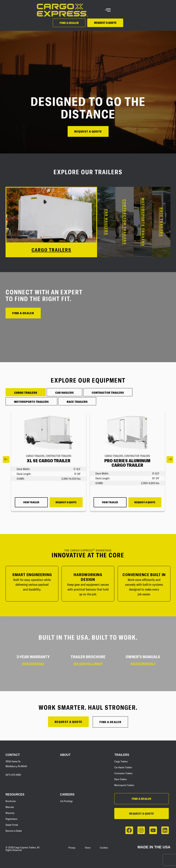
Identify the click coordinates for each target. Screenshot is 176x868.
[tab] (26, 392)
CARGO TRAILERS (51, 250)
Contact (13, 755)
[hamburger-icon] (108, 10)
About (65, 755)
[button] (6, 459)
